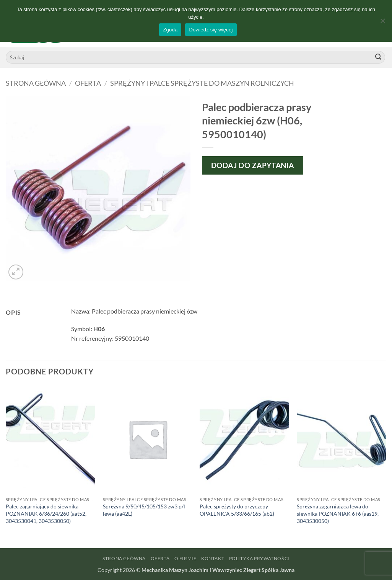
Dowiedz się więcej (211, 30)
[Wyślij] (378, 57)
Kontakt (213, 558)
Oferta (88, 83)
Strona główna (36, 83)
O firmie (185, 558)
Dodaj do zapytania (253, 165)
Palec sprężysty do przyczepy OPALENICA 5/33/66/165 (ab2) (237, 510)
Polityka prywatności (259, 558)
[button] (16, 272)
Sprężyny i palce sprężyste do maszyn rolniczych (202, 83)
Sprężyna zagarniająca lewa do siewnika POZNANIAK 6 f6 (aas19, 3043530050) (338, 513)
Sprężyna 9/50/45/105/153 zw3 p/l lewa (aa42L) (144, 510)
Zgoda (170, 30)
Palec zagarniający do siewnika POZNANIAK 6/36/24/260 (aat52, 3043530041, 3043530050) (46, 513)
